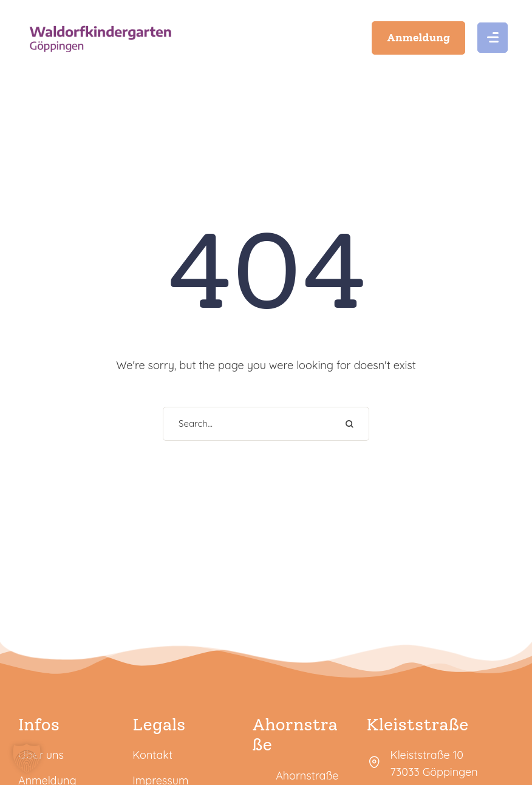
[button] (418, 38)
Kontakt (152, 755)
